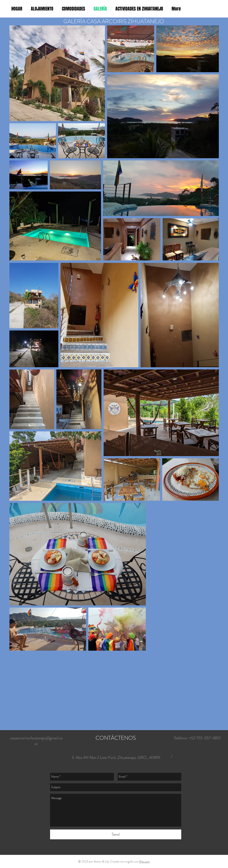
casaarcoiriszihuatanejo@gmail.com (36, 741)
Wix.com (144, 861)
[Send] (116, 834)
